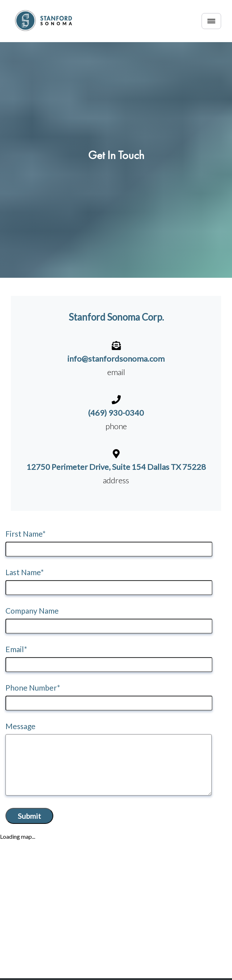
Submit (29, 816)
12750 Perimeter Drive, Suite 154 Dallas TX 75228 (116, 467)
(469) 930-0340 (116, 413)
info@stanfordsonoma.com (116, 359)
